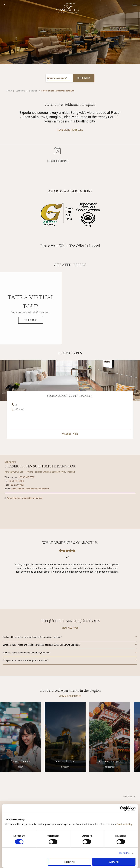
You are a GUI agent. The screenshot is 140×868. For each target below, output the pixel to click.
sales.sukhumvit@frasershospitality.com (31, 489)
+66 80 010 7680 (26, 477)
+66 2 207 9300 (16, 481)
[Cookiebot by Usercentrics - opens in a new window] (122, 809)
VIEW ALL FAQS (70, 628)
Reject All (69, 862)
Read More (64, 130)
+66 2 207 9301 (17, 485)
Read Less (77, 130)
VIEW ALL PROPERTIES (70, 696)
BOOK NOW (84, 78)
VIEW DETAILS (70, 449)
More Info (125, 853)
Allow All (114, 862)
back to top (129, 796)
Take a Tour (31, 320)
